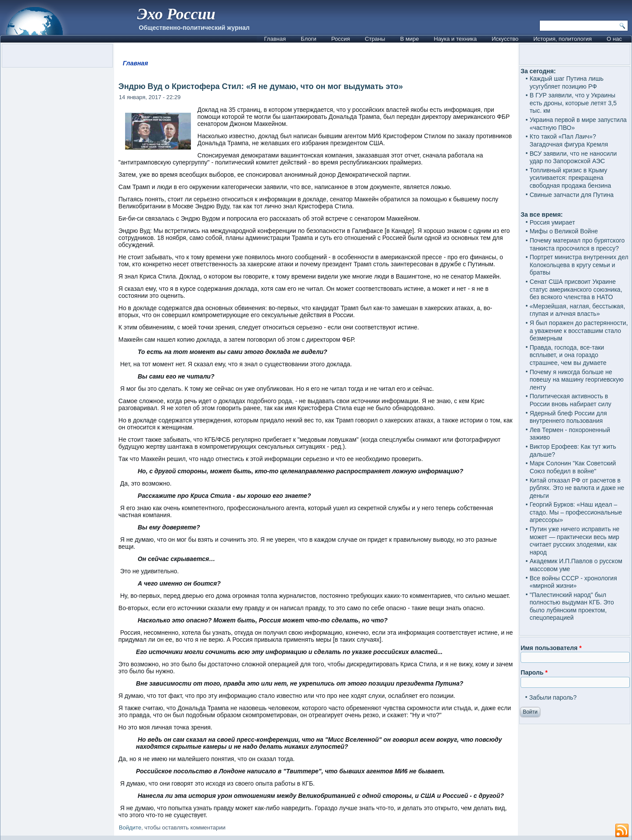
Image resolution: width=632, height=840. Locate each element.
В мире (410, 39)
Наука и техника (456, 39)
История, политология (562, 39)
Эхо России (176, 14)
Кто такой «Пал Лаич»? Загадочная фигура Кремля (569, 140)
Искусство (505, 39)
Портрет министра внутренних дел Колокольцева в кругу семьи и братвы (579, 265)
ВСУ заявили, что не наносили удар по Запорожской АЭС (573, 157)
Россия (341, 39)
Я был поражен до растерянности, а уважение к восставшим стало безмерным (579, 331)
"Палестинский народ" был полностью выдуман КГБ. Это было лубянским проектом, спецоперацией (572, 606)
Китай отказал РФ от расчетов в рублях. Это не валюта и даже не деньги (577, 488)
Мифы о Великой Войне (564, 231)
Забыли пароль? (553, 697)
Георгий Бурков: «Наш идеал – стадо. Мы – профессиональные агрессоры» (576, 512)
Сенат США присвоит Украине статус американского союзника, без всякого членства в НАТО (576, 289)
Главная (275, 39)
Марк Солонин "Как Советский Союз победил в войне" (573, 467)
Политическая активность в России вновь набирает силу (571, 400)
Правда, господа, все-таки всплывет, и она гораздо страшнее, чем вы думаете (568, 355)
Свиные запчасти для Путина (572, 195)
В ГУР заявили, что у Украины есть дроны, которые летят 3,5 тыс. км (573, 103)
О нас (614, 39)
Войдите (130, 827)
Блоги (308, 39)
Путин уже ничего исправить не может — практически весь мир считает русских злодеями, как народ (575, 541)
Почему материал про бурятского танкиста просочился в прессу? (577, 244)
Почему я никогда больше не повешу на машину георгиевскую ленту (577, 380)
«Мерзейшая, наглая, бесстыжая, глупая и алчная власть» (578, 310)
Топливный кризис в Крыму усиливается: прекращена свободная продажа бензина (571, 178)
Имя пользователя (551, 648)
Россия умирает (552, 222)
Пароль (534, 672)
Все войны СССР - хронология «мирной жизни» (573, 582)
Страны (375, 39)
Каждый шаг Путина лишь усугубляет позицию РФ (567, 82)
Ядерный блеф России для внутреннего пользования (568, 417)
